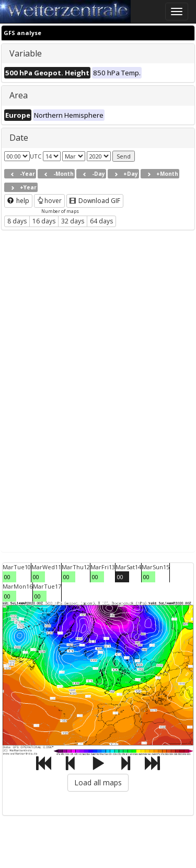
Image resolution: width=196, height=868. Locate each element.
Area (19, 95)
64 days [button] (101, 221)
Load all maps (98, 782)
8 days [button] (17, 221)
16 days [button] (44, 221)
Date (19, 138)
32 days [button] (73, 221)
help (18, 201)
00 (7, 577)
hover (49, 201)
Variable (26, 53)
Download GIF (95, 201)
